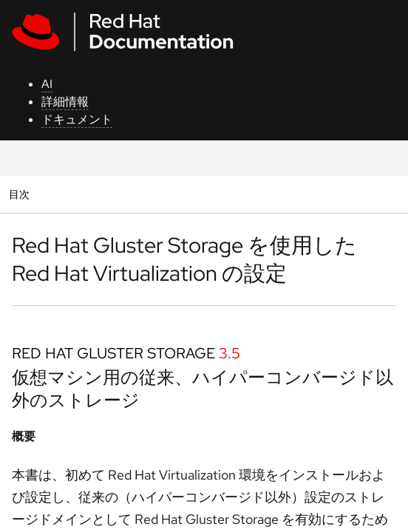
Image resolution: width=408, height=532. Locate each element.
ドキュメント (77, 119)
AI (47, 84)
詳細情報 (65, 102)
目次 (21, 194)
